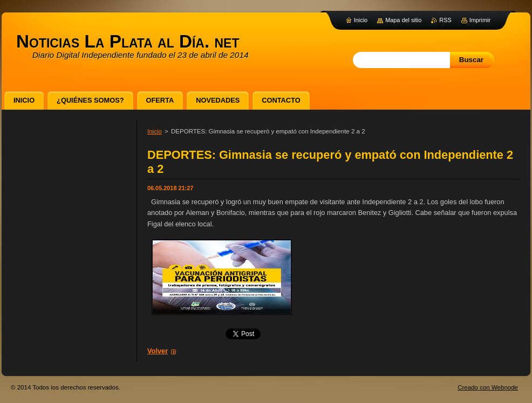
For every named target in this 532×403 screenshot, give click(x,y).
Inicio (155, 131)
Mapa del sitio (403, 20)
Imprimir (480, 20)
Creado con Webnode (488, 387)
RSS (445, 20)
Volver (158, 351)
